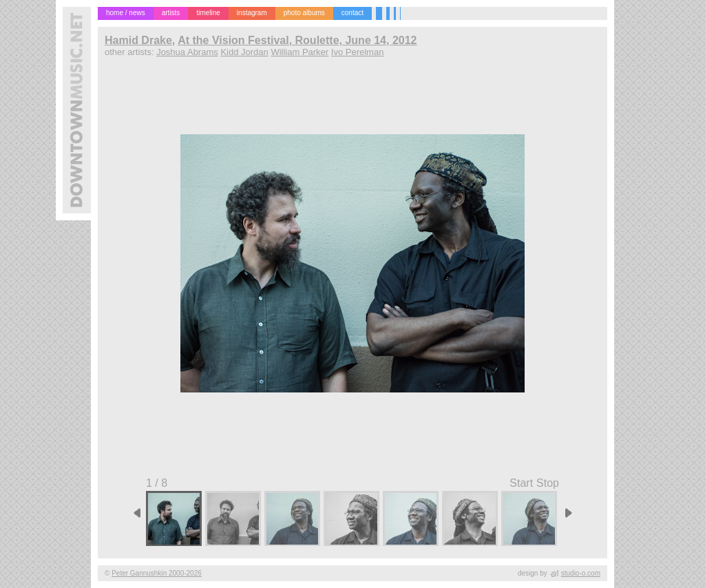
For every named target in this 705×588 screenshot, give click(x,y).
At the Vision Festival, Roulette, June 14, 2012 (297, 40)
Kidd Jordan (244, 52)
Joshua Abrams (187, 52)
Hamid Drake (138, 40)
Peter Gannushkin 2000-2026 (157, 573)
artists (171, 13)
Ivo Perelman (358, 52)
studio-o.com (581, 573)
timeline (208, 13)
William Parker (299, 52)
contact (352, 13)
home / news (126, 13)
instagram (252, 13)
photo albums (304, 13)
